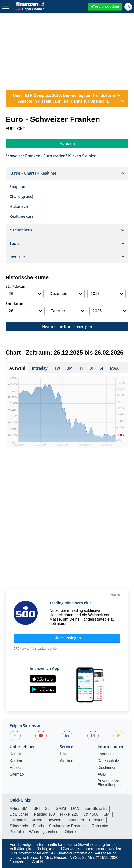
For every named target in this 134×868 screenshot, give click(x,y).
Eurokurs (97, 820)
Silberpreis (19, 826)
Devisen (54, 820)
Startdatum (16, 286)
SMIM (61, 808)
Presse (16, 768)
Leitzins (89, 832)
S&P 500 (91, 814)
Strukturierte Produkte (68, 826)
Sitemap (17, 774)
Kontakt (16, 754)
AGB (102, 774)
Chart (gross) (21, 196)
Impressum (107, 754)
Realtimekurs (21, 216)
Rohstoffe (100, 826)
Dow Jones (19, 814)
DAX (75, 808)
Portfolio (17, 832)
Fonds (38, 826)
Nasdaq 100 (44, 814)
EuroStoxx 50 (96, 808)
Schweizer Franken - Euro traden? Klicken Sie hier (51, 156)
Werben (67, 761)
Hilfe (64, 754)
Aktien (37, 820)
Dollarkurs (75, 820)
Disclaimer (107, 768)
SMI (107, 814)
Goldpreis (18, 820)
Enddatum (15, 304)
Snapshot (18, 187)
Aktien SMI (19, 808)
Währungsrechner (44, 832)
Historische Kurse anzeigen (67, 327)
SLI (48, 808)
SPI (37, 808)
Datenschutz (108, 761)
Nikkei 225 (69, 814)
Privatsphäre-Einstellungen (109, 783)
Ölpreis (71, 832)
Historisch (19, 206)
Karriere (17, 761)
